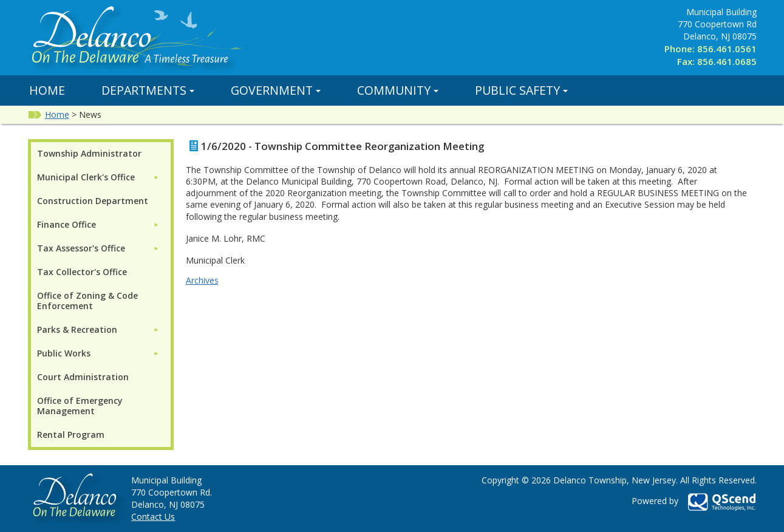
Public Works (64, 353)
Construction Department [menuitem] (93, 201)
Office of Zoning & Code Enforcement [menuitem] (87, 301)
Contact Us (153, 517)
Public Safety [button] (521, 90)
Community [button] (398, 90)
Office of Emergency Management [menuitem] (80, 406)
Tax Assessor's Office (81, 248)
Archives (202, 280)
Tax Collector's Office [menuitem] (82, 272)
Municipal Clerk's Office (86, 177)
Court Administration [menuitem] (83, 377)
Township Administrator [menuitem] (89, 153)
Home (47, 90)
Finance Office (66, 224)
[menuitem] (98, 177)
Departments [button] (148, 90)
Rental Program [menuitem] (71, 435)
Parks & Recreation (77, 329)
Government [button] (276, 90)
